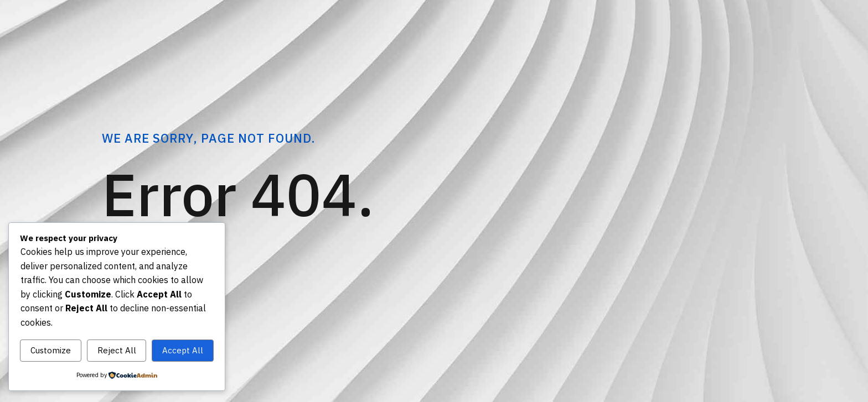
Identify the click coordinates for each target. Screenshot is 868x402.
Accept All (183, 350)
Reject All (117, 350)
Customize (51, 350)
